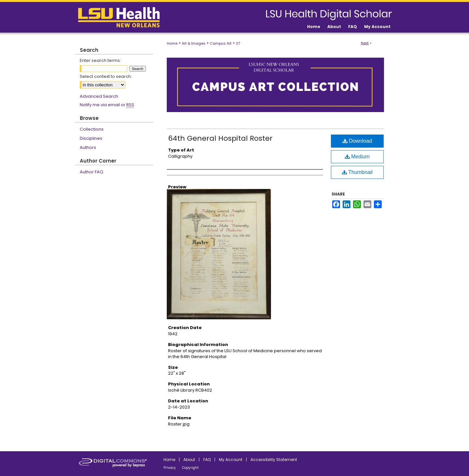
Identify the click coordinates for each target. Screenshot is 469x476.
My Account (231, 460)
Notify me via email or (107, 105)
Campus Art (221, 43)
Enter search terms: (100, 60)
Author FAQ (92, 172)
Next (365, 43)
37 (238, 43)
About (189, 460)
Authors (88, 147)
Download (357, 141)
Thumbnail (357, 172)
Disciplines (91, 138)
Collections (92, 129)
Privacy (170, 468)
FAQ (207, 460)
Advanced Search (99, 96)
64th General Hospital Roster (220, 138)
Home (172, 43)
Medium (357, 157)
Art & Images (194, 43)
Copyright (190, 468)
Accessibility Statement (274, 460)
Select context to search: (106, 76)
